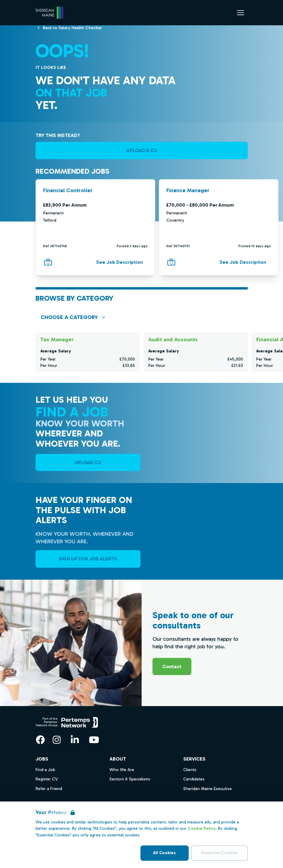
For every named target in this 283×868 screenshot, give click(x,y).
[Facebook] (40, 740)
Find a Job (45, 770)
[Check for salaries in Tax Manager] (88, 352)
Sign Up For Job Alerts (88, 559)
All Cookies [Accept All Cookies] (164, 853)
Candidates (194, 779)
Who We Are (122, 770)
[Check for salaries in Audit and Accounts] (196, 352)
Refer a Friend (49, 789)
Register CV (47, 779)
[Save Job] (48, 262)
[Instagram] (57, 740)
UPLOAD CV (88, 462)
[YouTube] (94, 740)
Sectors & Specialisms (130, 779)
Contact (172, 666)
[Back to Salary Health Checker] (72, 28)
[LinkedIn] (75, 740)
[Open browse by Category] (142, 317)
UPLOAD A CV (142, 150)
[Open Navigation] (241, 13)
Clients (190, 770)
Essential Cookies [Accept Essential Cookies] (219, 853)
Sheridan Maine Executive (208, 789)
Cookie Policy (202, 828)
